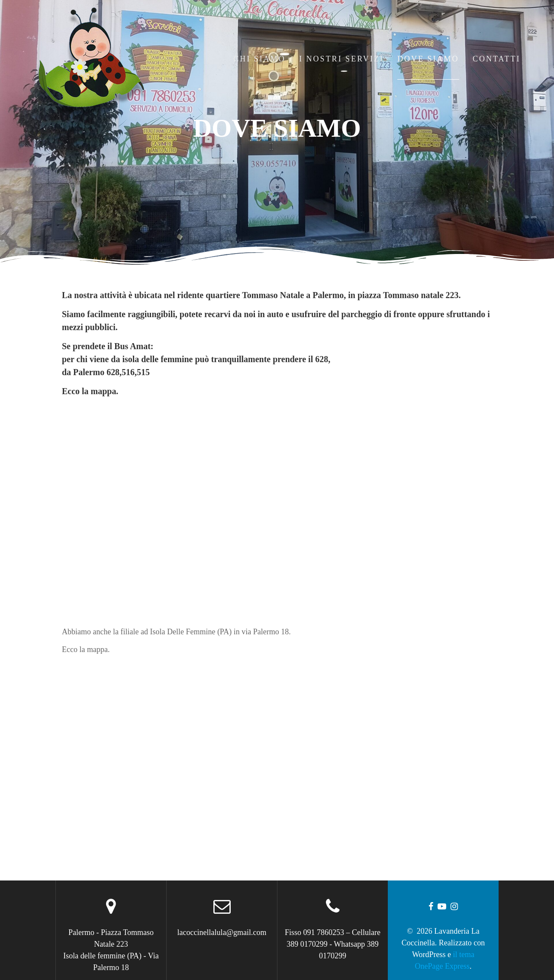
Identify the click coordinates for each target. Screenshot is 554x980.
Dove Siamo (428, 59)
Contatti (497, 59)
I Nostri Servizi (341, 59)
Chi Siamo (259, 59)
